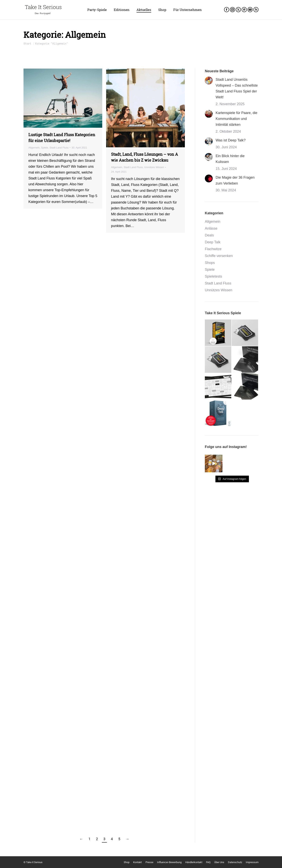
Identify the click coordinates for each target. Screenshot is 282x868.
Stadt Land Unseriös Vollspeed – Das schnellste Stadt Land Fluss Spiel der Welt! (237, 88)
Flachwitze (213, 249)
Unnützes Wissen (154, 167)
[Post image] (209, 81)
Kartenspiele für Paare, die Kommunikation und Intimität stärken (236, 119)
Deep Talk (213, 242)
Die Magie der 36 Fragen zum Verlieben (235, 180)
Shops (210, 263)
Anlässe (211, 228)
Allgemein (34, 148)
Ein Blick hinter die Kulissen (230, 159)
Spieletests (213, 276)
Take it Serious (34, 862)
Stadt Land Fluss (59, 148)
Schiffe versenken (219, 256)
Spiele (44, 148)
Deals (209, 235)
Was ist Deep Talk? (231, 140)
